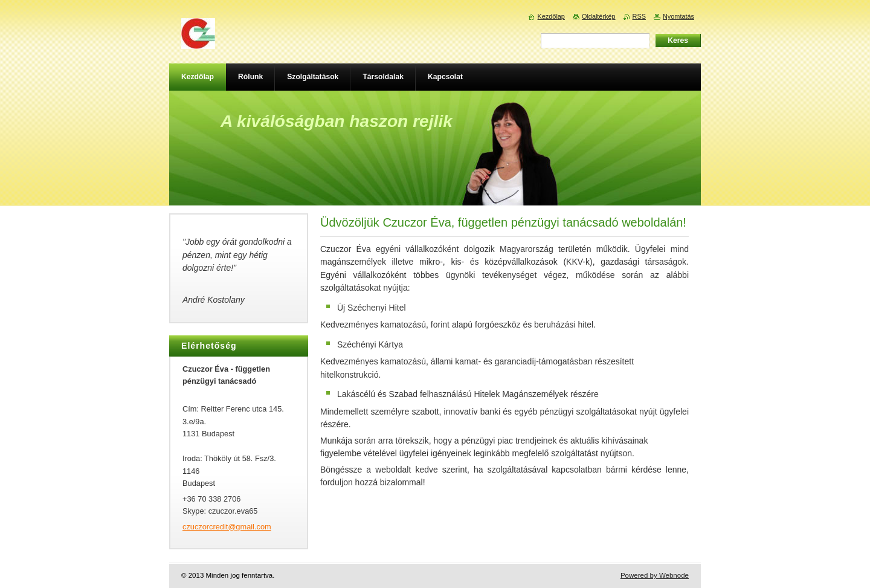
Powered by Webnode (655, 575)
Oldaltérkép (599, 16)
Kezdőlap (551, 16)
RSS (639, 16)
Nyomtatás (678, 16)
